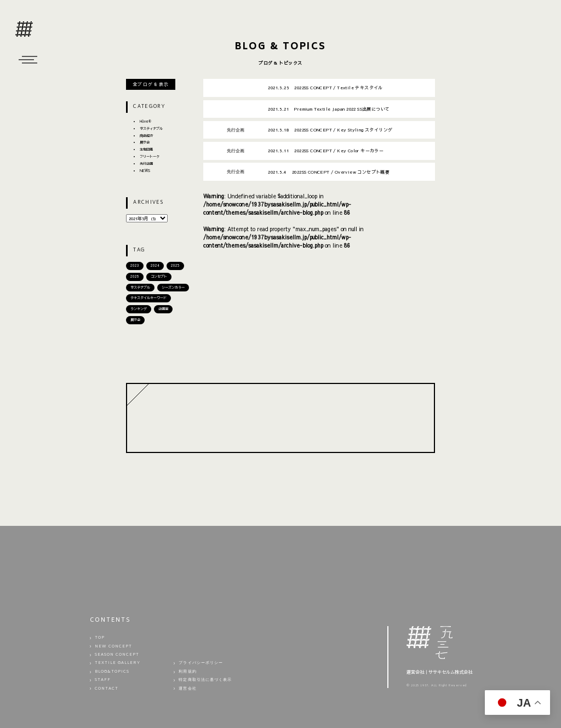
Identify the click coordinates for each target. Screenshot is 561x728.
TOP (100, 638)
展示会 (145, 142)
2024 (155, 265)
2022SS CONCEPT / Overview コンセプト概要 (329, 172)
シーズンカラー (173, 287)
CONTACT (107, 689)
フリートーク (150, 156)
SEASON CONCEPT (117, 655)
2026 (135, 276)
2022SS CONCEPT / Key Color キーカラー (326, 150)
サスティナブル (151, 128)
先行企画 (146, 164)
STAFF (103, 680)
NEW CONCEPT (114, 647)
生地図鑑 (146, 149)
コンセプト (159, 276)
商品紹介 (146, 136)
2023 (135, 265)
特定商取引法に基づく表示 (205, 680)
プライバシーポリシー (201, 664)
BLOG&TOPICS (112, 672)
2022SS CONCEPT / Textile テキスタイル (325, 87)
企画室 (163, 309)
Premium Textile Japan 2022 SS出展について (329, 109)
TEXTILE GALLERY (118, 664)
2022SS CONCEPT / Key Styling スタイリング (330, 130)
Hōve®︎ (145, 121)
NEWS (145, 171)
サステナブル (140, 287)
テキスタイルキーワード (148, 298)
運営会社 (187, 689)
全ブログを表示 (151, 84)
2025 (175, 265)
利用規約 (187, 672)
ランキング (139, 309)
